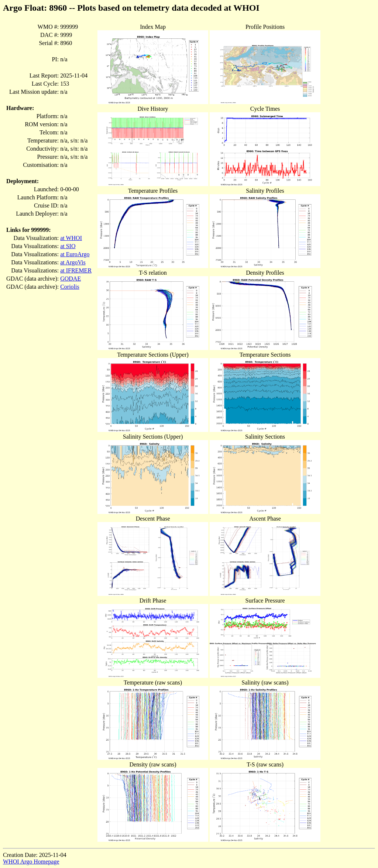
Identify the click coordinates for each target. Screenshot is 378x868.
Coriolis (70, 287)
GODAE (71, 279)
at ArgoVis (73, 262)
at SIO (68, 246)
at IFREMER (76, 270)
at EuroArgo (75, 254)
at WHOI (71, 238)
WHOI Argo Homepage (31, 862)
